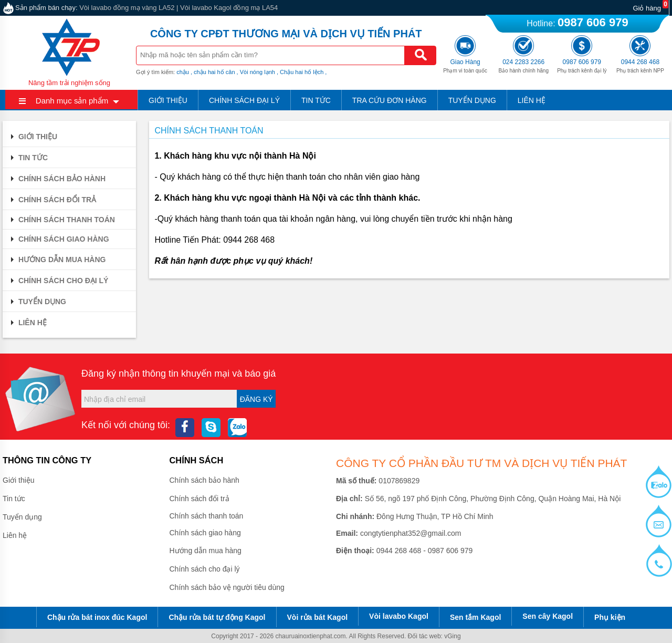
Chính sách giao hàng (59, 239)
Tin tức (316, 100)
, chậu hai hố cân (213, 72)
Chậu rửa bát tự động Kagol (217, 617)
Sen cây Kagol (548, 616)
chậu (183, 72)
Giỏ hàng (647, 8)
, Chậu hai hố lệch (300, 72)
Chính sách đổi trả (52, 200)
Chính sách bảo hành (57, 179)
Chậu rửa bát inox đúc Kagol (97, 617)
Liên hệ (532, 100)
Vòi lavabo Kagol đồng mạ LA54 (229, 8)
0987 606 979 (593, 22)
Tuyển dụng (472, 100)
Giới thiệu (168, 100)
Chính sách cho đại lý (58, 281)
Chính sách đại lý (244, 100)
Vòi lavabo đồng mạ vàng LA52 (127, 8)
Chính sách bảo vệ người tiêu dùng (227, 587)
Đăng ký (256, 399)
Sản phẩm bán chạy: (46, 8)
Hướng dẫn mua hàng (57, 260)
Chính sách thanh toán (61, 220)
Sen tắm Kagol (475, 617)
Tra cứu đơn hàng (390, 100)
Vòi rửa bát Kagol (318, 617)
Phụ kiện (610, 617)
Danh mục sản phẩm (72, 101)
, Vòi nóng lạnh (256, 72)
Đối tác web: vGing (434, 636)
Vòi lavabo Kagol (399, 616)
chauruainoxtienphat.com (310, 636)
